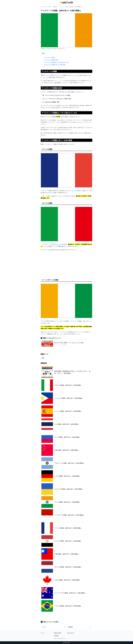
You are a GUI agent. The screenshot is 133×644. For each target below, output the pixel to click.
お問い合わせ (71, 633)
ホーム (42, 633)
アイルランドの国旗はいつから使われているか (56, 62)
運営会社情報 (58, 633)
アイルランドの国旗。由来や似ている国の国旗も (70, 7)
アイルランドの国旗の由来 (51, 60)
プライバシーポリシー (60, 638)
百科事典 (55, 7)
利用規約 (56, 636)
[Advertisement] (66, 264)
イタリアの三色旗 (61, 244)
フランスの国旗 (47, 77)
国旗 (43, 358)
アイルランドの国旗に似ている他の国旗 (55, 65)
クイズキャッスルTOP (46, 7)
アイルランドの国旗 (49, 57)
